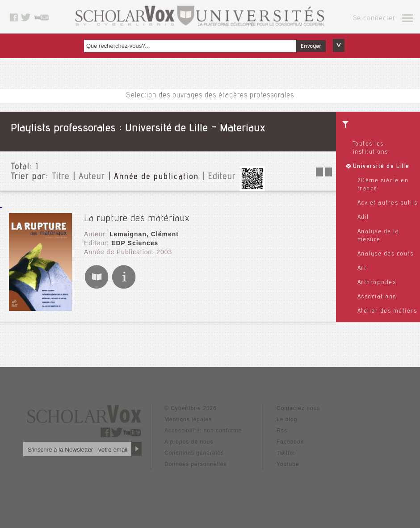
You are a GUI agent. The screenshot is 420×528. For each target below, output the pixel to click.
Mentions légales (188, 419)
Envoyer (311, 46)
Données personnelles (195, 464)
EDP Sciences (135, 243)
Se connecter (374, 19)
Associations (377, 297)
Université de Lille (381, 167)
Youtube (288, 464)
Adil (363, 218)
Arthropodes (377, 283)
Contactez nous (298, 408)
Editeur (222, 177)
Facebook (290, 442)
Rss (282, 431)
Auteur (92, 177)
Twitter (286, 453)
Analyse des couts (386, 254)
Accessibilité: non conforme (203, 431)
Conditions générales (194, 453)
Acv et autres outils (388, 203)
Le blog (287, 419)
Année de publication (156, 177)
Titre (61, 177)
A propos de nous (189, 442)
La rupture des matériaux (137, 219)
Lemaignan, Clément (144, 234)
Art (362, 268)
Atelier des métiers (387, 311)
